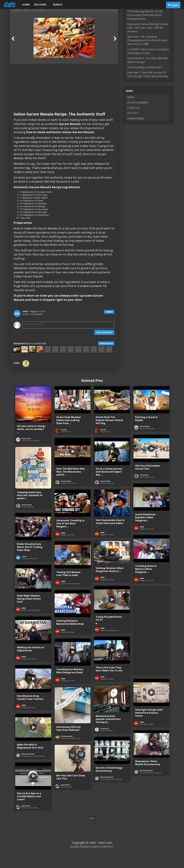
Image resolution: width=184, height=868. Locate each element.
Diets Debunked (107, 746)
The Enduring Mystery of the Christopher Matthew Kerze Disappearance (145, 30)
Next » (92, 834)
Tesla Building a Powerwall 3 (145, 83)
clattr (24, 572)
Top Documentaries (29, 574)
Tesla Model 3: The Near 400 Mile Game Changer (148, 76)
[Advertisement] (64, 101)
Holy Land (144, 490)
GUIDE (75, 862)
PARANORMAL (136, 134)
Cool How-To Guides (30, 823)
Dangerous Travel (147, 544)
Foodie (64, 445)
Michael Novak (28, 769)
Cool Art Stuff (66, 802)
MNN (142, 542)
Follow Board (106, 359)
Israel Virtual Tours (147, 493)
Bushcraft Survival (68, 499)
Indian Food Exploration (70, 599)
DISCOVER (41, 5)
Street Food (66, 447)
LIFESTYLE (133, 123)
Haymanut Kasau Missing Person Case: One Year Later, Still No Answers (147, 43)
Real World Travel (68, 648)
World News (145, 442)
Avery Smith (66, 497)
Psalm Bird (26, 454)
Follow (109, 327)
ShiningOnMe (67, 752)
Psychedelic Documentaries (151, 788)
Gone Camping (27, 522)
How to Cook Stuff (36, 359)
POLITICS (133, 129)
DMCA (96, 862)
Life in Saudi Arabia (147, 444)
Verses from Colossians (31, 456)
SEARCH (58, 5)
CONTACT (107, 862)
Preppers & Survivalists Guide (33, 772)
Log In (175, 5)
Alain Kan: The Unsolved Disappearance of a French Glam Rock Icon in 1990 (147, 56)
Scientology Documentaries (111, 795)
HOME (26, 5)
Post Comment (104, 348)
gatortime (65, 800)
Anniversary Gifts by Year (71, 754)
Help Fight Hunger (147, 740)
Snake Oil (104, 744)
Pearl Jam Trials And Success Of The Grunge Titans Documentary (148, 90)
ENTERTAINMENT (138, 118)
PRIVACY (85, 862)
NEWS (131, 113)
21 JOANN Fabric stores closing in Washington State (148, 67)
